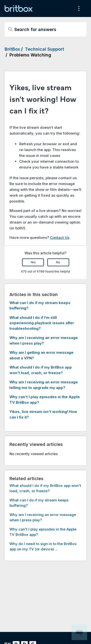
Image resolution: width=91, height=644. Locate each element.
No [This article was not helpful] (58, 262)
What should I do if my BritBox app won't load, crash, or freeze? (41, 370)
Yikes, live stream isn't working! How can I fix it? (43, 414)
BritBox (12, 49)
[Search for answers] (46, 29)
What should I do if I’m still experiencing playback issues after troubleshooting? (42, 323)
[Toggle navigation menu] (78, 8)
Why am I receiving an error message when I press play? (44, 340)
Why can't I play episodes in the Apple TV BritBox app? (45, 400)
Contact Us (60, 237)
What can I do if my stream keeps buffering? (40, 306)
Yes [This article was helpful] (33, 262)
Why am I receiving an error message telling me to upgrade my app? (44, 385)
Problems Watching (30, 55)
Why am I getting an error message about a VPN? (41, 355)
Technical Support (45, 49)
